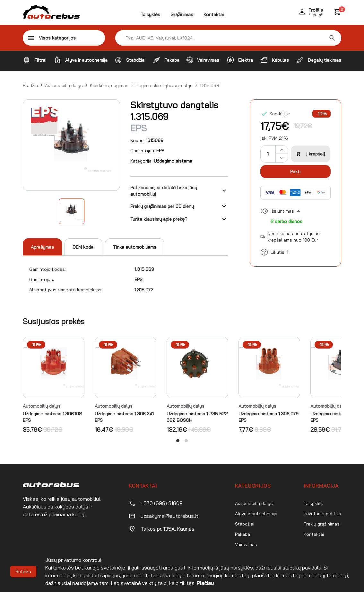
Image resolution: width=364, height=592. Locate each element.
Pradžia (30, 85)
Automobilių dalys (64, 85)
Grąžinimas (182, 14)
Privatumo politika (322, 514)
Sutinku (23, 571)
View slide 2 (186, 441)
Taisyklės (150, 14)
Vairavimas (246, 544)
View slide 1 (178, 441)
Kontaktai (214, 14)
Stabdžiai (245, 524)
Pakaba (243, 534)
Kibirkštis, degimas (109, 85)
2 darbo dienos (286, 221)
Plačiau (205, 583)
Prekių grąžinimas (322, 524)
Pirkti (295, 172)
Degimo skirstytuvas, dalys (164, 85)
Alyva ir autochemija (256, 514)
